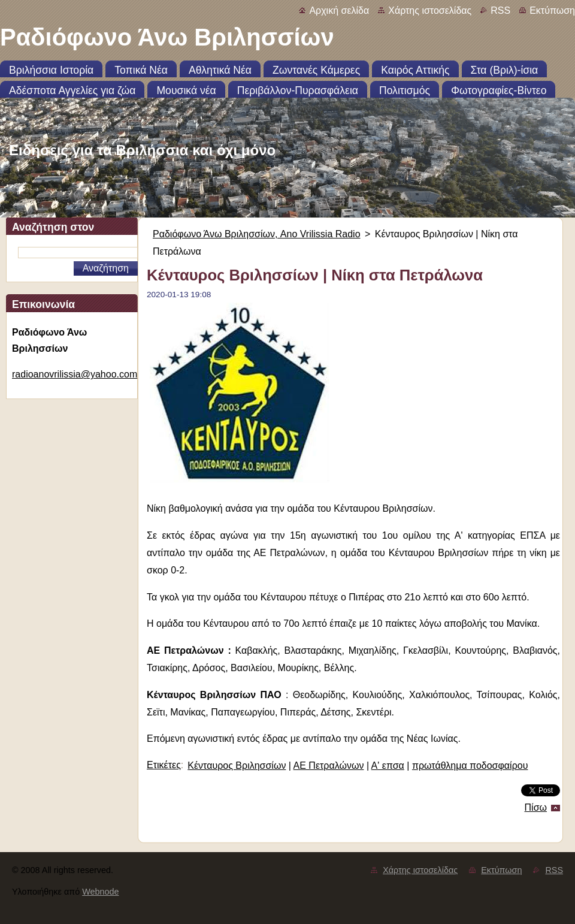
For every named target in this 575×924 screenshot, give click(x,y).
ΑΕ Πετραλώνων (329, 766)
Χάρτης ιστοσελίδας (430, 10)
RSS (500, 10)
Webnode (100, 892)
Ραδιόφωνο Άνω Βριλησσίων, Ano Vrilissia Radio (257, 234)
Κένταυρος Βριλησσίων (237, 766)
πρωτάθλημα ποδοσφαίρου (470, 766)
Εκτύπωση (552, 10)
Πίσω (536, 807)
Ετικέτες (164, 765)
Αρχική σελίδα (339, 10)
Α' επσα (388, 766)
